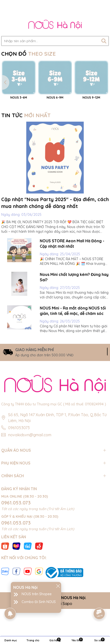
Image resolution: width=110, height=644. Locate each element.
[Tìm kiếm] (104, 41)
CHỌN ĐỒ (28, 54)
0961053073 (19, 469)
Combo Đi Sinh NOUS (39, 602)
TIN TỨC (26, 156)
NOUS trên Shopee (37, 594)
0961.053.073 (16, 544)
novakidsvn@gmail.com (30, 476)
